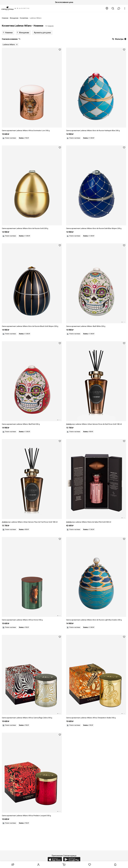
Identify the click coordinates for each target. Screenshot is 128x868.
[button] (119, 8)
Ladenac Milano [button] (9, 45)
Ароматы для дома (42, 33)
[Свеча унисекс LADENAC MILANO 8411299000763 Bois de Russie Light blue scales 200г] (96, 579)
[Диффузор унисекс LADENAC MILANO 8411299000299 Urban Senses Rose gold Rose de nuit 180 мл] (96, 383)
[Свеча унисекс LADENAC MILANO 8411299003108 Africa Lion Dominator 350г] (32, 90)
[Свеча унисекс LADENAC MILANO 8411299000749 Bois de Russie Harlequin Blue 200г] (96, 90)
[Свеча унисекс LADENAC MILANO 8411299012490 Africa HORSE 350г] (32, 579)
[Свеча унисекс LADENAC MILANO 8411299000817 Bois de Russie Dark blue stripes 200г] (96, 188)
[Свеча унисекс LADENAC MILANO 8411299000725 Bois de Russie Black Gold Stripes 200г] (32, 285)
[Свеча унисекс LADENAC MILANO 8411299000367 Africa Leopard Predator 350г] (32, 775)
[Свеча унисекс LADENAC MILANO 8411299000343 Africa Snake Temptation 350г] (96, 677)
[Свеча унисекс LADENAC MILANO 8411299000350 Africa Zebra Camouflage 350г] (32, 677)
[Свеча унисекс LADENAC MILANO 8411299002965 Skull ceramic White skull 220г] (96, 285)
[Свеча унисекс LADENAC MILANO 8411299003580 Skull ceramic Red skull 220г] (32, 383)
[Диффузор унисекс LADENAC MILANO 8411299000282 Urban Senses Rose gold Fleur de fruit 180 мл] (32, 481)
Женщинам (24, 33)
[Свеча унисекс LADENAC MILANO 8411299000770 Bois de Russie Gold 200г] (32, 188)
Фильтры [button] (119, 39)
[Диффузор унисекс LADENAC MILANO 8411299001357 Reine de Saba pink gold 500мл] (96, 481)
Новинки (9, 33)
